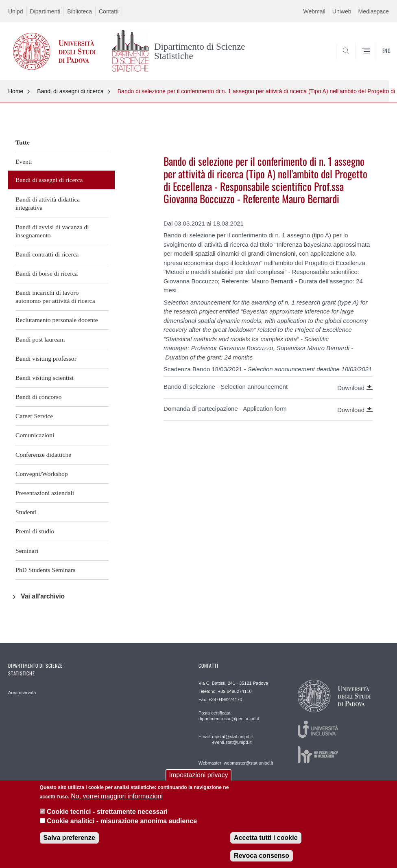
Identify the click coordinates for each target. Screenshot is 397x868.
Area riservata (22, 693)
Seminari (27, 551)
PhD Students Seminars (45, 570)
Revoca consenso (262, 856)
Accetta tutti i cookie (266, 838)
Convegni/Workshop (42, 474)
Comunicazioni (35, 435)
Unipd (16, 11)
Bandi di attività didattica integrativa (48, 203)
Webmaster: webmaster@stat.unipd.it (236, 763)
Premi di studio (35, 531)
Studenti (26, 512)
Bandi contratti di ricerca (47, 254)
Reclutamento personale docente (57, 320)
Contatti (109, 11)
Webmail (314, 11)
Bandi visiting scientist (45, 378)
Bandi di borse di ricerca (47, 273)
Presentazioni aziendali (45, 493)
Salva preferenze (69, 838)
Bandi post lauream (40, 339)
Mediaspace (374, 11)
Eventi (24, 161)
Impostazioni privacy (199, 775)
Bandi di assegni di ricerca (70, 91)
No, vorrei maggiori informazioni (117, 796)
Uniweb (342, 11)
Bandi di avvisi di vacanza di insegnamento (52, 231)
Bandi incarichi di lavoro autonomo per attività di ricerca (55, 297)
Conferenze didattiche (43, 455)
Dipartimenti (45, 11)
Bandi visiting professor (46, 358)
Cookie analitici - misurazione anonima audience (122, 821)
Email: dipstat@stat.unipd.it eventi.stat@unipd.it (226, 739)
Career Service (34, 416)
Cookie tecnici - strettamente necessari (107, 812)
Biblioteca (80, 11)
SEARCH (363, 60)
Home (16, 91)
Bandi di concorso (38, 397)
